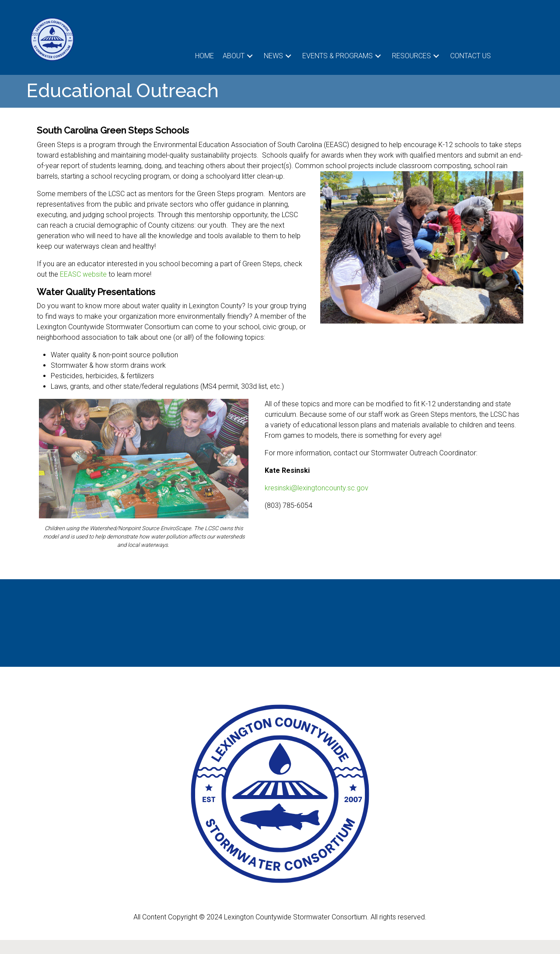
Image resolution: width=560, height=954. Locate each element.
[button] (250, 56)
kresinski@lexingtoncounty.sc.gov (317, 488)
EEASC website (83, 274)
